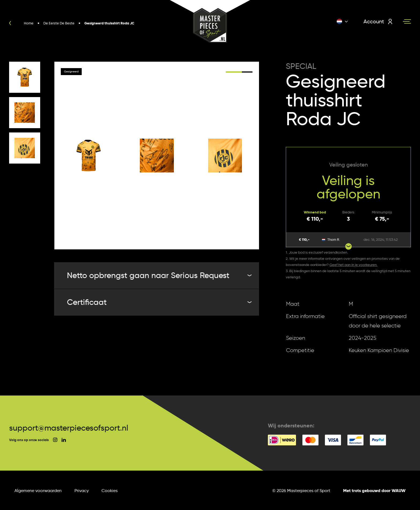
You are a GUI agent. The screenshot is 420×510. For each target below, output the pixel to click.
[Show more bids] (348, 246)
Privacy (82, 491)
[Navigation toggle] (407, 21)
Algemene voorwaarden (38, 491)
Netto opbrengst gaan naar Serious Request (159, 275)
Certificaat (159, 302)
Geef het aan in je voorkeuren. (353, 265)
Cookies (110, 491)
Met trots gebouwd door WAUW (374, 491)
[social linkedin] (64, 440)
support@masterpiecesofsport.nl (69, 428)
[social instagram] (55, 440)
